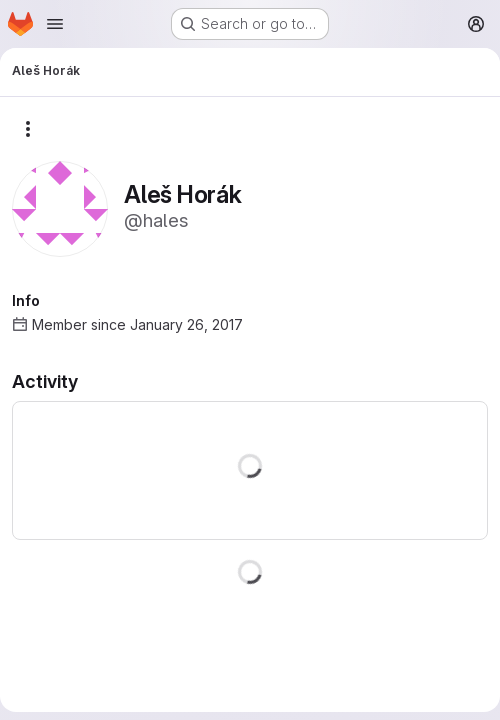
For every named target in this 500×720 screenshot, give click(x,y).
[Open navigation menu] (55, 24)
